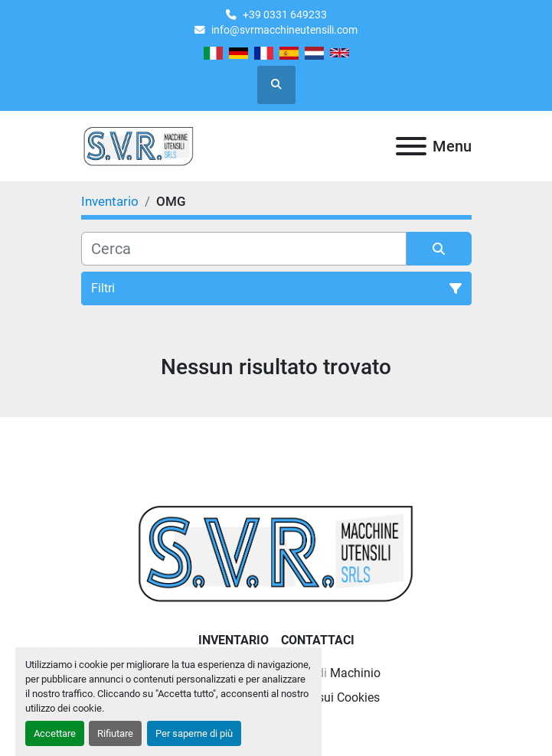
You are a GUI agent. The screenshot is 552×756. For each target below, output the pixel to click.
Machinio (355, 673)
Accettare (55, 733)
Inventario (234, 640)
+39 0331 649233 (285, 15)
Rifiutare (115, 733)
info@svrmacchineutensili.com (284, 30)
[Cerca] (244, 249)
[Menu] (411, 146)
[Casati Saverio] (276, 552)
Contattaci (318, 640)
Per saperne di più (194, 733)
